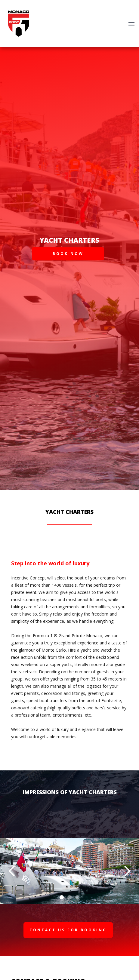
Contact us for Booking (68, 930)
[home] (17, 24)
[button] (131, 23)
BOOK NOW (68, 254)
